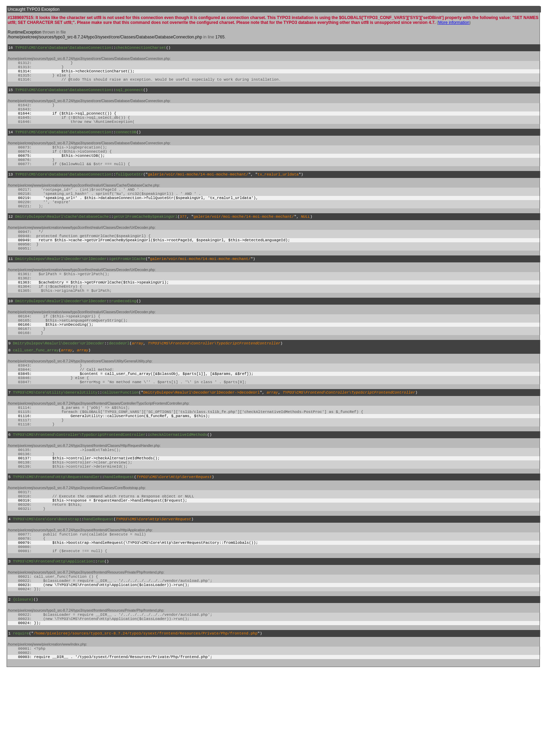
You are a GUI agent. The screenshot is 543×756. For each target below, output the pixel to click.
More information (454, 22)
